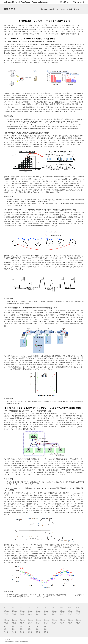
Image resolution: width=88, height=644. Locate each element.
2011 (29, 617)
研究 (61, 2)
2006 (69, 617)
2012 (21, 617)
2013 (13, 617)
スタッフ (79, 9)
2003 (13, 626)
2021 (29, 608)
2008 (53, 617)
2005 (77, 617)
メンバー (70, 2)
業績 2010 (9, 9)
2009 (45, 617)
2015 (77, 608)
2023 (13, 608)
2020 (37, 608)
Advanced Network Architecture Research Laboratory (27, 2)
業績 (65, 2)
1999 (45, 626)
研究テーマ (65, 9)
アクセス (79, 2)
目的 (5, 610)
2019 (45, 608)
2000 (37, 626)
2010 (37, 617)
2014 (5, 617)
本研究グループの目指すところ (50, 9)
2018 (53, 608)
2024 (5, 608)
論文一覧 (72, 9)
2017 (61, 608)
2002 (21, 626)
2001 (29, 626)
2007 (61, 617)
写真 (75, 2)
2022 (21, 608)
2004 (5, 626)
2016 (69, 608)
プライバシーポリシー (8, 639)
